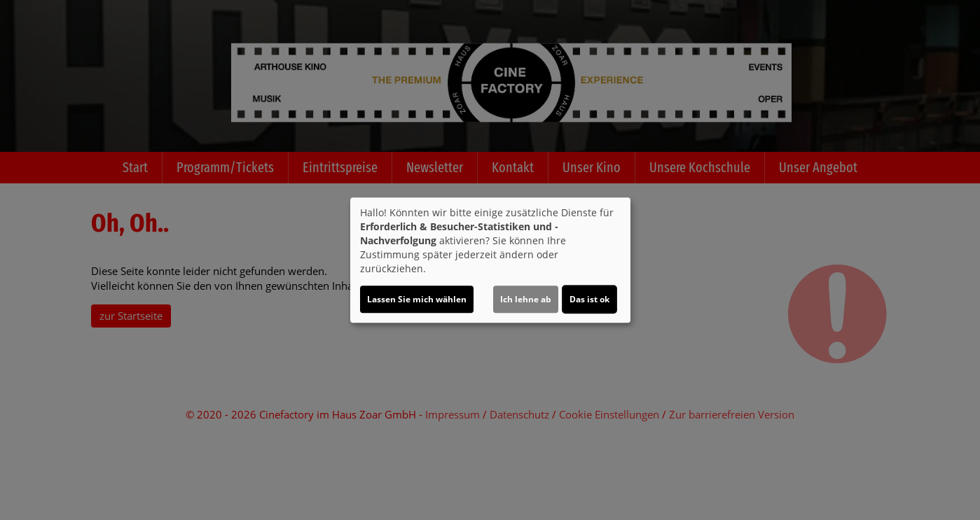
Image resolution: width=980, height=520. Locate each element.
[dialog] (490, 260)
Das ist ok (589, 299)
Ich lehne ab (526, 299)
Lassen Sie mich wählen (417, 299)
